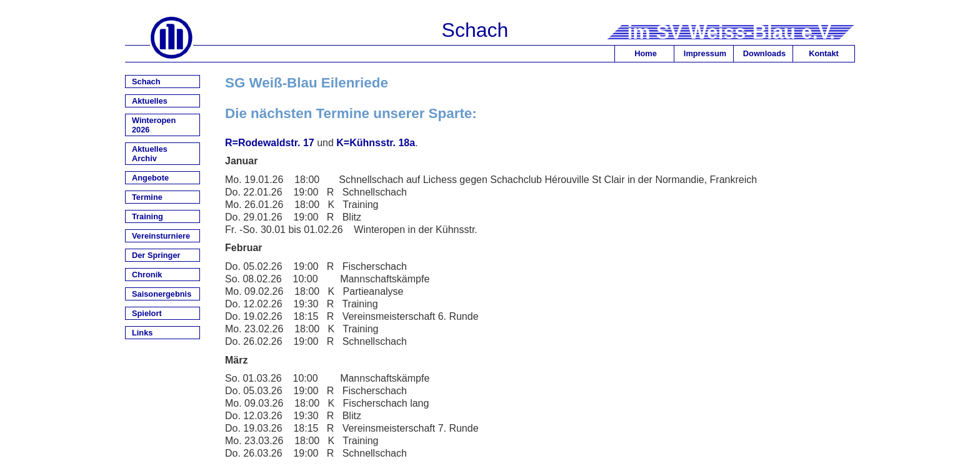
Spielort (147, 313)
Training (147, 216)
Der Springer (156, 255)
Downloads (764, 53)
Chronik (147, 275)
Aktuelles (150, 101)
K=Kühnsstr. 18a (376, 143)
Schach (146, 82)
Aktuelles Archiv (150, 154)
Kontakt (824, 53)
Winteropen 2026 (154, 125)
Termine (147, 197)
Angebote (150, 178)
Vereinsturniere (161, 236)
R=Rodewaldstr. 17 (270, 143)
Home (646, 53)
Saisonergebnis (162, 294)
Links (142, 333)
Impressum (705, 53)
